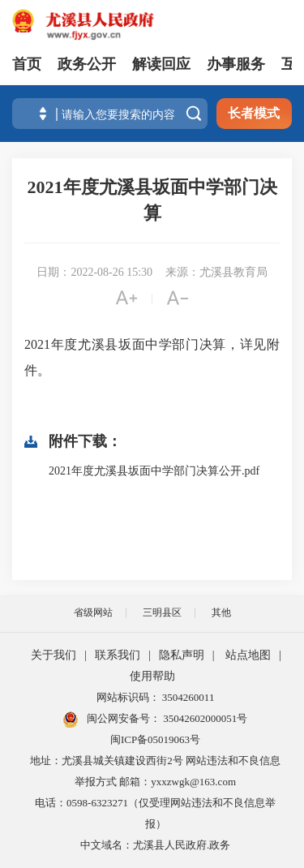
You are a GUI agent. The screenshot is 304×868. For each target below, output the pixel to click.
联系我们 (118, 655)
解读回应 (161, 64)
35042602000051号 (205, 718)
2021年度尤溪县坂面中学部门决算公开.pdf (154, 471)
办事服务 (236, 64)
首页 (27, 64)
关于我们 (54, 655)
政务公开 (87, 64)
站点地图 (248, 655)
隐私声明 (182, 655)
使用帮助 (152, 676)
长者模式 (254, 113)
